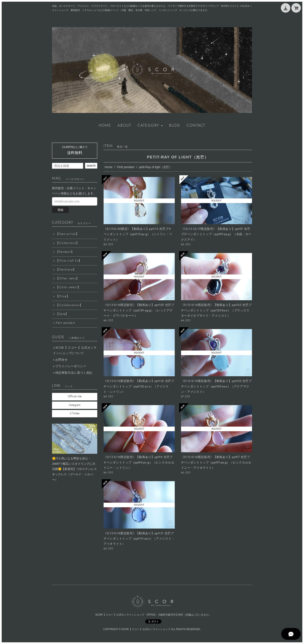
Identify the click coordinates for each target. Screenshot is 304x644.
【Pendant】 (65, 252)
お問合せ (62, 360)
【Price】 (63, 296)
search (91, 166)
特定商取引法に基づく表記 (74, 373)
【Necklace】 (66, 270)
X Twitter (75, 414)
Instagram (75, 405)
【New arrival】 (67, 234)
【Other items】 (67, 278)
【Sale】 (62, 314)
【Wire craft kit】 (69, 261)
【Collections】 (67, 243)
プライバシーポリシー (71, 366)
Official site (75, 396)
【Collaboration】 (69, 305)
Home (109, 167)
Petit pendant (126, 167)
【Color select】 (68, 287)
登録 (60, 210)
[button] (150, 126)
